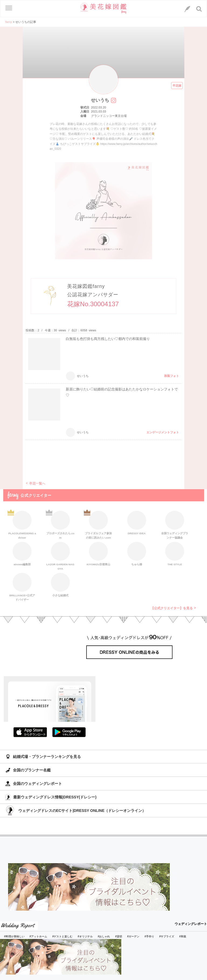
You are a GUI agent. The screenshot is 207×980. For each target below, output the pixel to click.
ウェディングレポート (191, 924)
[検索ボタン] (199, 9)
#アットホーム (38, 936)
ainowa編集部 (22, 554)
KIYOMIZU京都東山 (98, 554)
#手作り (149, 936)
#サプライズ (167, 936)
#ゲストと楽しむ (63, 936)
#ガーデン (133, 936)
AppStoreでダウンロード (30, 732)
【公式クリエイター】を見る (172, 608)
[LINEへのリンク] (187, 9)
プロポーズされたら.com (60, 524)
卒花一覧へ (37, 484)
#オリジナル (85, 936)
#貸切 (119, 936)
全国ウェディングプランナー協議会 (175, 524)
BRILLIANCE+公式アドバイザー (22, 586)
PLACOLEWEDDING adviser (22, 524)
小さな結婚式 (60, 585)
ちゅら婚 (137, 554)
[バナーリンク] (89, 887)
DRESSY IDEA (137, 523)
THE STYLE (175, 554)
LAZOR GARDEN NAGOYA (60, 555)
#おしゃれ (104, 936)
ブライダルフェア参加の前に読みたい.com (98, 524)
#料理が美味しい (14, 936)
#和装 (183, 936)
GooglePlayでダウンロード (69, 732)
